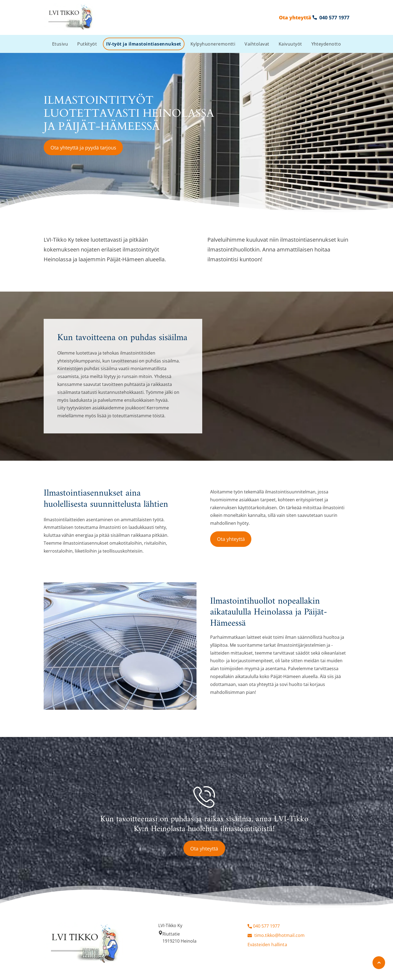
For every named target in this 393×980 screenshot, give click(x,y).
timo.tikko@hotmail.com (279, 935)
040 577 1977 (266, 926)
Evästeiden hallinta (267, 945)
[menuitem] (60, 44)
